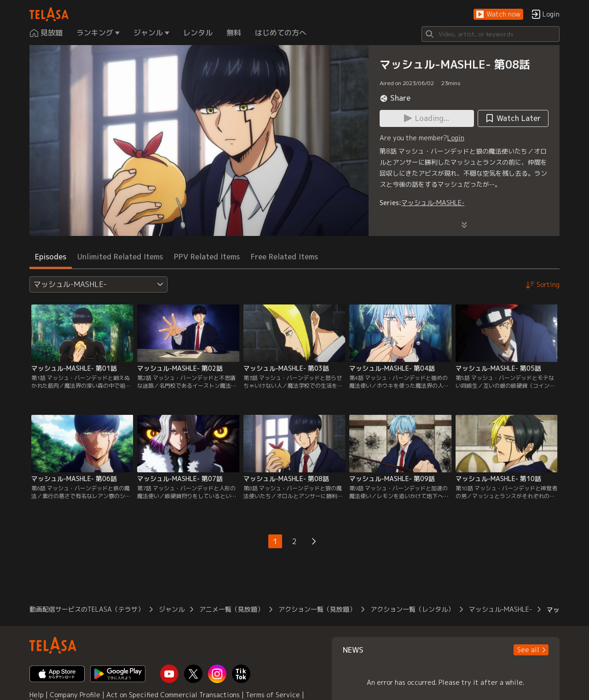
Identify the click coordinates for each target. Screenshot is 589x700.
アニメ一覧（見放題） (231, 609)
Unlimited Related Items (120, 257)
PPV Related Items (207, 257)
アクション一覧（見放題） (317, 609)
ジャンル (172, 609)
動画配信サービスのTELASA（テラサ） (87, 609)
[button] (498, 14)
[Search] (491, 34)
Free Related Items (284, 257)
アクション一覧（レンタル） (412, 609)
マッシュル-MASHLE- (433, 203)
